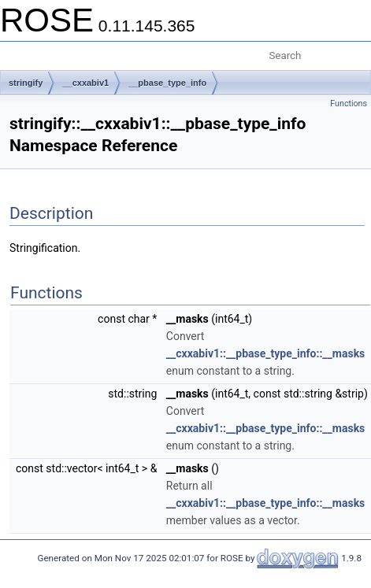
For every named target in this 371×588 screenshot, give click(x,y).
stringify (26, 83)
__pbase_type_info (167, 83)
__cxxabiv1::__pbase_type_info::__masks (266, 353)
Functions (349, 104)
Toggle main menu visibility (21, 50)
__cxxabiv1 (85, 83)
